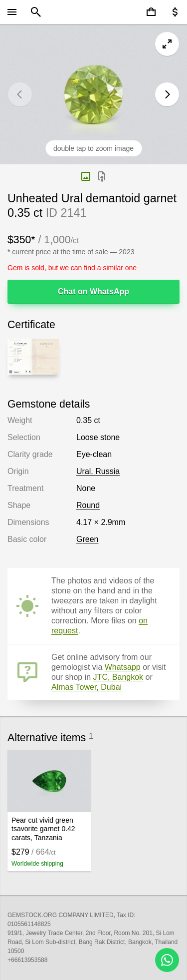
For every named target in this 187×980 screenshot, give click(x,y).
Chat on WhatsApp (93, 291)
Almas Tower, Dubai (87, 687)
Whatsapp (123, 667)
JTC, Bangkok (118, 677)
